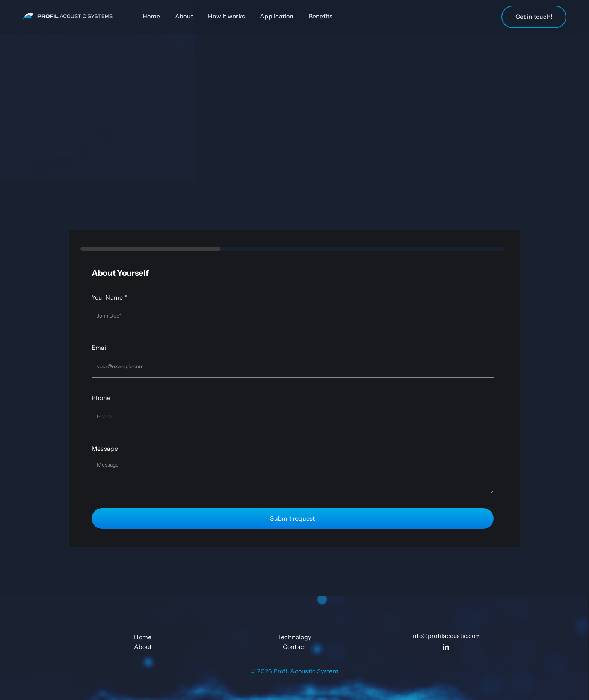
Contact (295, 647)
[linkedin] (446, 647)
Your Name (109, 297)
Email (100, 348)
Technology (294, 637)
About (143, 647)
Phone (101, 398)
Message (105, 449)
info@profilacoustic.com (446, 636)
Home (143, 637)
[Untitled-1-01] (68, 16)
